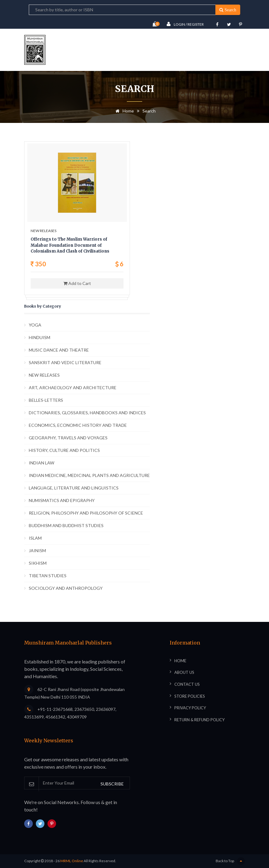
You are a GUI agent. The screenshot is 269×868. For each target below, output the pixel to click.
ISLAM (35, 538)
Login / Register (185, 24)
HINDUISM (40, 337)
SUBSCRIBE (112, 784)
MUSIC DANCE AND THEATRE (59, 350)
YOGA (35, 325)
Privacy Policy (190, 708)
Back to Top (230, 861)
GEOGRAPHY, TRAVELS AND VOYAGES (68, 438)
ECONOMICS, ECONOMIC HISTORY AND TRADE (78, 425)
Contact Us (187, 684)
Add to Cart (77, 283)
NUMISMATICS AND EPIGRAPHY (62, 500)
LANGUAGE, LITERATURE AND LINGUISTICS (74, 488)
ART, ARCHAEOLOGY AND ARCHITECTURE (73, 388)
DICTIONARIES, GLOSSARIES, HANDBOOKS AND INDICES (87, 413)
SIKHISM (38, 563)
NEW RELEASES (44, 375)
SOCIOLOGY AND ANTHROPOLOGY (66, 588)
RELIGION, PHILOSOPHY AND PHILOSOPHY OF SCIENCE (86, 513)
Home (124, 111)
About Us (184, 672)
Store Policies (190, 696)
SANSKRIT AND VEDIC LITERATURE (65, 362)
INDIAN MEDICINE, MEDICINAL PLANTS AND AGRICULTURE (89, 475)
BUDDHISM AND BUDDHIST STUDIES (66, 525)
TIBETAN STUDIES (48, 576)
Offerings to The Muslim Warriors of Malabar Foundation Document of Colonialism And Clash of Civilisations (70, 245)
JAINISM (37, 550)
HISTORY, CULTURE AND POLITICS (64, 450)
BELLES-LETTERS (46, 400)
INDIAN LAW (42, 463)
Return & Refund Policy (199, 720)
